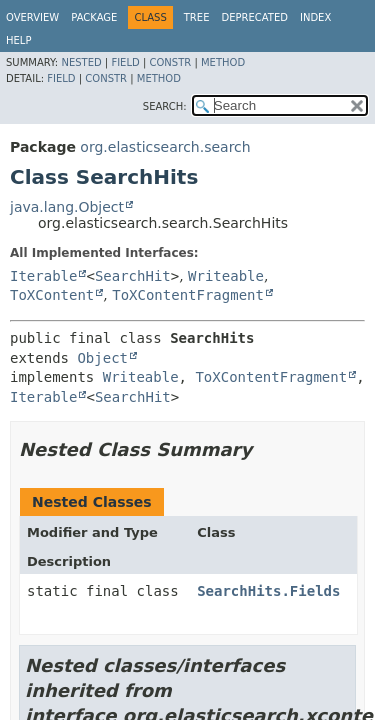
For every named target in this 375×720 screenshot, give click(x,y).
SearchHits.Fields (268, 591)
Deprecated (254, 17)
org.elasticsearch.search (165, 147)
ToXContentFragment (188, 295)
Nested (81, 62)
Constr (170, 62)
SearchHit (133, 276)
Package (94, 17)
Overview (32, 17)
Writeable (226, 276)
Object (102, 358)
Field (125, 62)
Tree (197, 17)
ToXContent (52, 295)
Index (315, 17)
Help (18, 40)
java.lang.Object (67, 207)
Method (223, 62)
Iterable (43, 276)
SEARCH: (165, 106)
